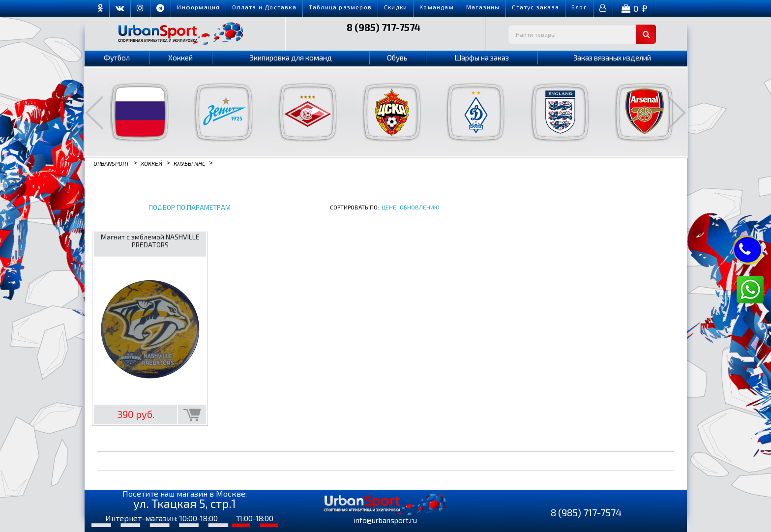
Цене (389, 207)
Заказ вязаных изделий (612, 58)
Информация (198, 7)
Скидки (396, 7)
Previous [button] (94, 113)
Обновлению (420, 207)
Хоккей (180, 58)
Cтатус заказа (535, 7)
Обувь (397, 58)
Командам (437, 7)
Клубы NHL (189, 163)
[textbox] (582, 34)
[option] (133, 112)
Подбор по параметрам (190, 208)
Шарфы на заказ (482, 58)
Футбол (117, 58)
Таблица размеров (340, 7)
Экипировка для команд (291, 58)
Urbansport (111, 163)
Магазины (483, 7)
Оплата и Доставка (264, 7)
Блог (579, 7)
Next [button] (677, 113)
